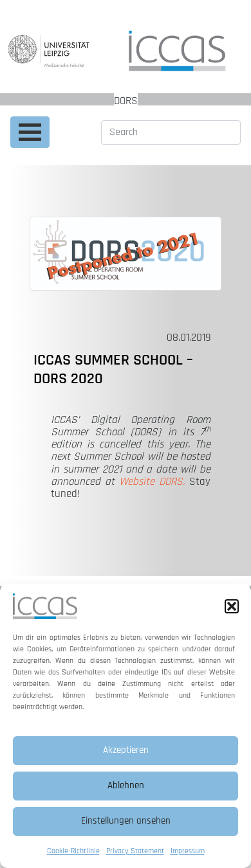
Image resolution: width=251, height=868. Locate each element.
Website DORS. (152, 482)
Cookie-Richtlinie (73, 851)
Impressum (188, 851)
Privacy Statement (135, 851)
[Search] (171, 132)
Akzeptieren (126, 750)
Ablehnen (126, 785)
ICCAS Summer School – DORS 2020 (113, 369)
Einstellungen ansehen (126, 821)
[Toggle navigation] (30, 132)
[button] (232, 606)
